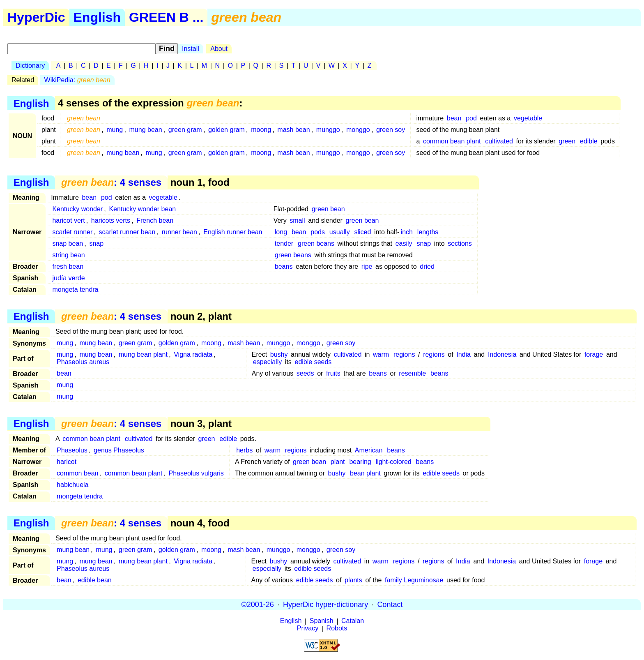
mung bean (146, 130)
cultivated (499, 141)
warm (381, 354)
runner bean (179, 232)
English (97, 17)
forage (594, 354)
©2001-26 (258, 605)
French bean (155, 220)
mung (115, 130)
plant (338, 462)
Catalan (353, 621)
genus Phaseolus (119, 450)
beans (284, 267)
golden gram (227, 130)
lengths (428, 232)
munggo (328, 130)
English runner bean (233, 232)
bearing (360, 462)
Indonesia (502, 354)
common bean (77, 473)
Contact (390, 605)
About (219, 49)
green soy (391, 130)
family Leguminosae (414, 580)
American (369, 450)
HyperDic (36, 17)
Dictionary (30, 66)
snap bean (68, 243)
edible (589, 141)
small (297, 220)
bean (454, 118)
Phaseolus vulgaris (196, 473)
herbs (244, 450)
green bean (328, 209)
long (281, 232)
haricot (67, 462)
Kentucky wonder (77, 209)
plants (353, 580)
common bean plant (452, 141)
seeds (305, 373)
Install (191, 49)
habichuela (72, 485)
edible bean (95, 580)
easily (404, 243)
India (463, 354)
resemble (412, 373)
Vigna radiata (193, 354)
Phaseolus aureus (83, 362)
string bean (68, 255)
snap (96, 243)
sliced (362, 232)
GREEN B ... (166, 17)
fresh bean (68, 267)
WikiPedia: (77, 80)
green (567, 141)
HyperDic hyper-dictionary (325, 605)
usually (340, 232)
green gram (185, 130)
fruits (333, 373)
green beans (316, 243)
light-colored (394, 462)
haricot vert (68, 220)
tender (284, 243)
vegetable (528, 118)
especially (267, 362)
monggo (358, 130)
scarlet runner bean (127, 232)
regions (404, 354)
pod (471, 118)
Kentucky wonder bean (142, 209)
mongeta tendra (75, 290)
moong (261, 130)
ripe (367, 267)
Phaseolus (72, 450)
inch (407, 232)
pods (318, 232)
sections (460, 243)
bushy (279, 354)
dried (427, 267)
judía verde (68, 278)
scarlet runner (72, 232)
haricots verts (111, 220)
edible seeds (313, 362)
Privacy (308, 629)
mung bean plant (143, 354)
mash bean (293, 130)
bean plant (365, 473)
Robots (337, 629)
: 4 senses (111, 182)
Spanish (322, 621)
